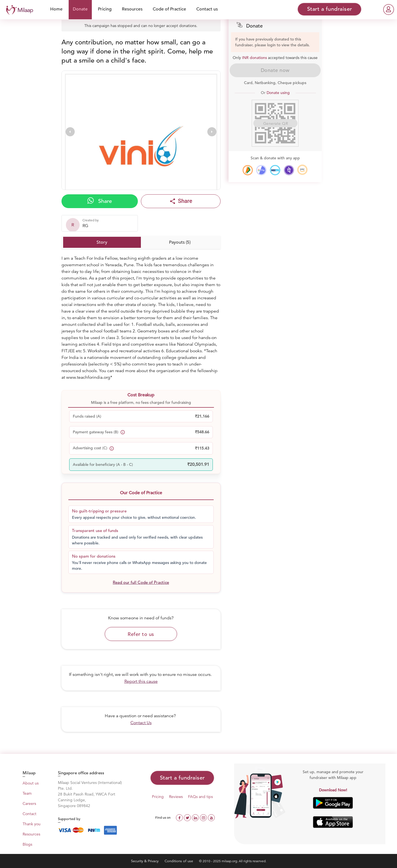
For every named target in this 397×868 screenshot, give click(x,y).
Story (102, 242)
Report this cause (141, 681)
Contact (29, 814)
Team (27, 793)
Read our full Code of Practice (141, 582)
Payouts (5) (180, 242)
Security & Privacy (145, 861)
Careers (29, 803)
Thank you (32, 824)
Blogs (27, 844)
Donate (80, 9)
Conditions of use (179, 861)
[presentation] (70, 132)
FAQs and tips (200, 797)
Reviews (176, 797)
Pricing (105, 9)
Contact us (207, 9)
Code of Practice (169, 9)
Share (100, 201)
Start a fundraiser (182, 778)
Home (56, 9)
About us (31, 783)
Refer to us (141, 634)
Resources (132, 9)
